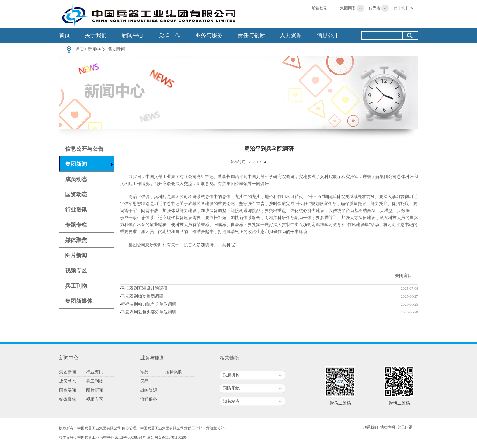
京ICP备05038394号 (130, 437)
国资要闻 (68, 390)
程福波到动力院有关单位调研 (148, 304)
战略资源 (149, 390)
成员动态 (76, 179)
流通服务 (149, 399)
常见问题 (405, 427)
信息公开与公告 (84, 149)
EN (411, 8)
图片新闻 (76, 255)
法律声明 (388, 427)
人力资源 (291, 35)
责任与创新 (251, 35)
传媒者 (375, 8)
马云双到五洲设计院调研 (144, 288)
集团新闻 (117, 49)
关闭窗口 (403, 276)
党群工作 (169, 35)
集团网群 (348, 8)
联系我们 (371, 427)
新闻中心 (133, 35)
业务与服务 (209, 35)
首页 (64, 35)
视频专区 (76, 271)
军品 (144, 372)
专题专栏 (76, 225)
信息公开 (328, 35)
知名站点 (231, 401)
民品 (144, 381)
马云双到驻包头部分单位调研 (148, 312)
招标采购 (174, 372)
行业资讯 (76, 210)
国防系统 (231, 388)
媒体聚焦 (76, 240)
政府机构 (231, 375)
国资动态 (76, 194)
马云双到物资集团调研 (142, 296)
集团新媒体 (79, 301)
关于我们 (96, 35)
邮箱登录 (319, 8)
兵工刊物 (76, 286)
